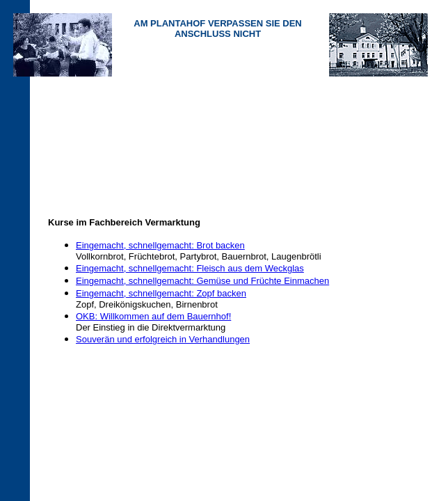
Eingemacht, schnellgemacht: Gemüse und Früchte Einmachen (202, 281)
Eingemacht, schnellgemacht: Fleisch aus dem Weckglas (190, 268)
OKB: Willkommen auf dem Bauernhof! (153, 316)
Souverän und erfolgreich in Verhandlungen (163, 339)
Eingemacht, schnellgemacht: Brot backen (160, 245)
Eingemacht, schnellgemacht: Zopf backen (161, 293)
